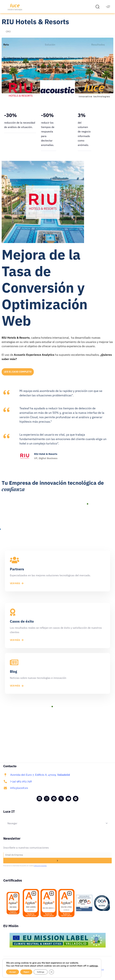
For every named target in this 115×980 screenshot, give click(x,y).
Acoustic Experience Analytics (34, 355)
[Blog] (57, 673)
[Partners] (57, 571)
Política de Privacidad (42, 969)
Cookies (65, 969)
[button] (98, 7)
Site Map (79, 969)
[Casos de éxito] (57, 625)
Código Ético (96, 969)
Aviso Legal (18, 969)
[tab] (6, 45)
